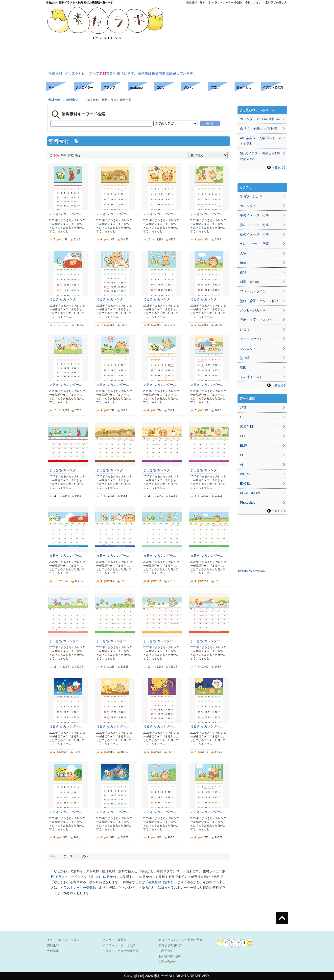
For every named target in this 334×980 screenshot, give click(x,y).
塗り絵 (245, 358)
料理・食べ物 (250, 282)
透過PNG (247, 426)
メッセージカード (253, 310)
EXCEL (245, 483)
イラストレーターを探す (63, 940)
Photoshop (248, 503)
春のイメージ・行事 (254, 215)
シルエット (248, 348)
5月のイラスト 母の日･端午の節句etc (260, 156)
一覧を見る (279, 167)
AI (241, 465)
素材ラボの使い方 (276, 2)
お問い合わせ (167, 962)
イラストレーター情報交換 (120, 951)
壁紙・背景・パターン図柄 (259, 301)
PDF (243, 455)
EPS (243, 436)
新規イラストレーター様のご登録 (181, 940)
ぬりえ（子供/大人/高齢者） (260, 128)
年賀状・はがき (251, 196)
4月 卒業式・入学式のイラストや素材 (261, 141)
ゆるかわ (60, 871)
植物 (243, 263)
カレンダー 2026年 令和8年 (260, 119)
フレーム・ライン (253, 291)
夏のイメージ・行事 (254, 225)
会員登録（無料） (197, 2)
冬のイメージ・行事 (254, 244)
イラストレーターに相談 (119, 945)
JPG (243, 407)
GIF (243, 417)
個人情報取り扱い (170, 956)
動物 (243, 272)
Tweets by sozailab (251, 571)
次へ (85, 856)
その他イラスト (251, 377)
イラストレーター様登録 (227, 2)
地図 (243, 367)
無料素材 (72, 100)
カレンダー (248, 206)
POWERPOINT (251, 493)
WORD (245, 474)
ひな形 (245, 329)
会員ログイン (253, 2)
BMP (243, 446)
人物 (243, 253)
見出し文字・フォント (256, 320)
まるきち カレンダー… (66, 214)
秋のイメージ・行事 (254, 234)
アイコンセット (251, 339)
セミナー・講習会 (115, 940)
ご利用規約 (166, 951)
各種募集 (53, 951)
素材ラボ (54, 100)
